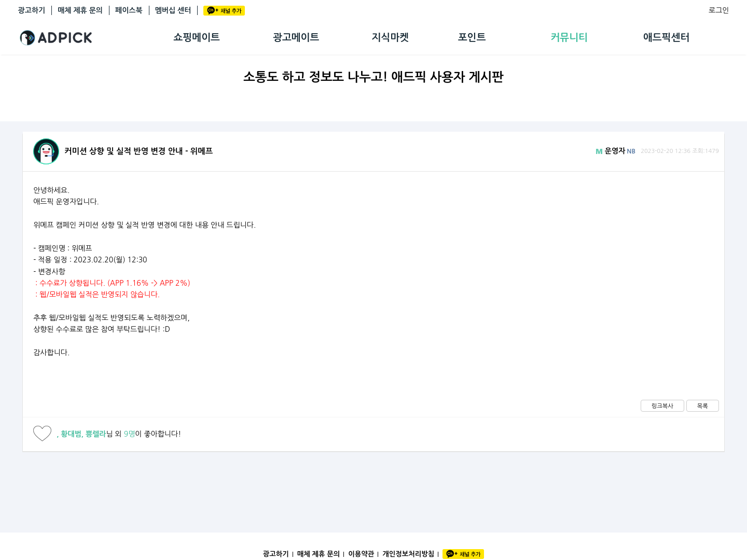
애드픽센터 (666, 38)
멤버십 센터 (173, 10)
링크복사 (662, 406)
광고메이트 (296, 38)
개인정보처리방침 (408, 554)
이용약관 (361, 554)
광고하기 (32, 10)
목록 (703, 406)
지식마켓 (390, 38)
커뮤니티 (569, 38)
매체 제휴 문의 (80, 10)
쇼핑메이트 (197, 38)
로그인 (719, 10)
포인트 (472, 38)
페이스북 (129, 10)
